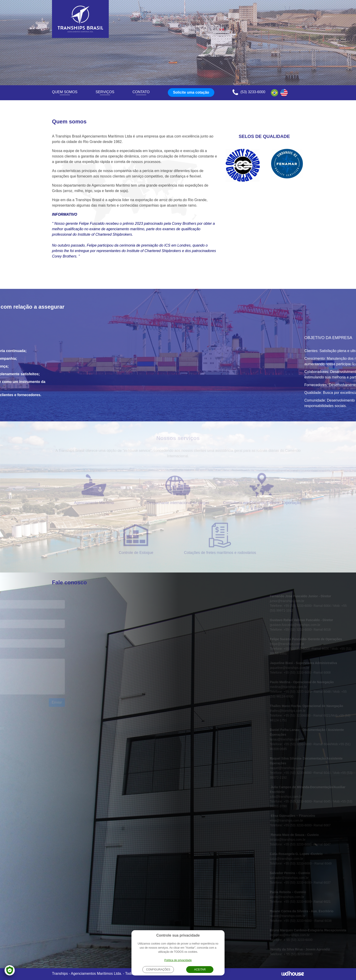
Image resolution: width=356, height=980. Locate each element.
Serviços (105, 92)
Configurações (158, 970)
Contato (141, 92)
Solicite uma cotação (191, 92)
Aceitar (200, 970)
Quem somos (65, 92)
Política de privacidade (178, 960)
